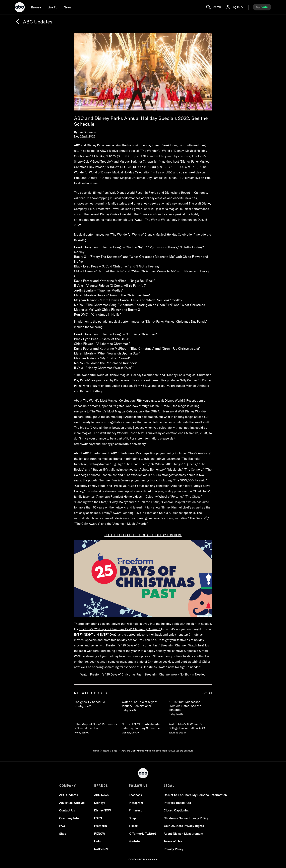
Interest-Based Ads (177, 803)
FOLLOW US (138, 786)
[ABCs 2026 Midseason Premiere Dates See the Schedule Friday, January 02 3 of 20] (190, 707)
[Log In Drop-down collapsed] (235, 7)
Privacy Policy (173, 849)
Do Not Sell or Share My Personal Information (195, 795)
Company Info (69, 818)
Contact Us (67, 811)
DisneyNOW (102, 811)
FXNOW (100, 834)
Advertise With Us (72, 803)
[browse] (36, 7)
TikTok (133, 826)
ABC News (101, 795)
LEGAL (169, 786)
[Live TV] (52, 7)
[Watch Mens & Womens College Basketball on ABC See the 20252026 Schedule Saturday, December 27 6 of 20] (190, 727)
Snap (132, 818)
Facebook (135, 795)
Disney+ (100, 803)
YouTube (135, 841)
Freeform (100, 826)
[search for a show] (214, 7)
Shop (63, 834)
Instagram (136, 803)
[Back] (17, 22)
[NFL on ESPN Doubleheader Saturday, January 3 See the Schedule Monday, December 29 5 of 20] (143, 727)
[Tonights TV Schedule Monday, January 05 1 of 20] (96, 703)
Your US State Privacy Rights (184, 826)
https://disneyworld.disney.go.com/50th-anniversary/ (110, 444)
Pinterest (135, 811)
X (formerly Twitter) (142, 834)
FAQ (62, 826)
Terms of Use (173, 841)
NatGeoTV (101, 849)
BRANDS (101, 786)
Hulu (97, 841)
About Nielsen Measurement (183, 834)
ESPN (98, 818)
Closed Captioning (176, 811)
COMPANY (68, 786)
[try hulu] (262, 7)
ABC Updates (69, 795)
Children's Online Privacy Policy (186, 818)
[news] (68, 7)
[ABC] (20, 8)
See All (207, 693)
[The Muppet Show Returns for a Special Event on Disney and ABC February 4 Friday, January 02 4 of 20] (96, 727)
